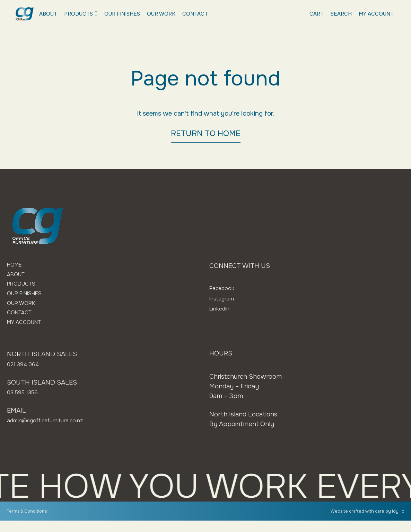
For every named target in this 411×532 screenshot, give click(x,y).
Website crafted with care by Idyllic (361, 522)
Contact (195, 14)
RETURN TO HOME (206, 133)
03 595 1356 (25, 404)
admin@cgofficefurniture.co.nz (53, 432)
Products (81, 14)
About (48, 14)
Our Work (161, 14)
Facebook (224, 288)
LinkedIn (222, 308)
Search (341, 14)
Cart (317, 14)
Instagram (224, 298)
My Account (376, 14)
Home (16, 266)
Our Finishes (122, 14)
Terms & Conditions (31, 522)
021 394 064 (26, 376)
